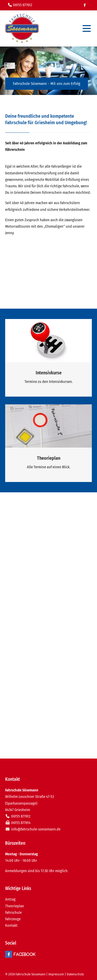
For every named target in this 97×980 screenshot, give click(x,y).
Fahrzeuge (13, 919)
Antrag (10, 899)
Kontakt (11, 926)
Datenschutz (75, 974)
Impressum (56, 974)
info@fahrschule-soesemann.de (36, 829)
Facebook (85, 5)
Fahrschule (13, 913)
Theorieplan (15, 906)
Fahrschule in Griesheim (22, 28)
